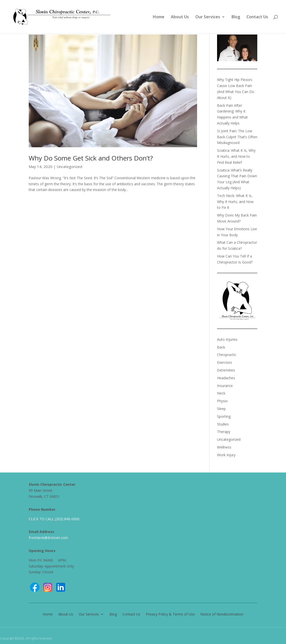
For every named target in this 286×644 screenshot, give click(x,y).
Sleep (221, 409)
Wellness (224, 447)
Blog (236, 17)
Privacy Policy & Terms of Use (170, 614)
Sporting (224, 416)
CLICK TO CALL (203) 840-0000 (54, 519)
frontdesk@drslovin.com (48, 538)
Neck (221, 393)
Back (221, 347)
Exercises (225, 362)
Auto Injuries (227, 339)
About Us (180, 17)
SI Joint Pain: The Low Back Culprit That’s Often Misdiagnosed (237, 137)
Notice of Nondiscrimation (222, 614)
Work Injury (226, 455)
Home (159, 17)
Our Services (208, 17)
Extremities (226, 370)
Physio (222, 401)
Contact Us (257, 17)
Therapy (224, 432)
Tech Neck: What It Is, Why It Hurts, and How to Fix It (235, 202)
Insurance (225, 386)
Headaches (226, 378)
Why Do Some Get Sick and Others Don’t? (91, 158)
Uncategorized (69, 166)
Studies (223, 424)
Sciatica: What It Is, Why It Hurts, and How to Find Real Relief (236, 156)
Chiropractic (227, 355)
